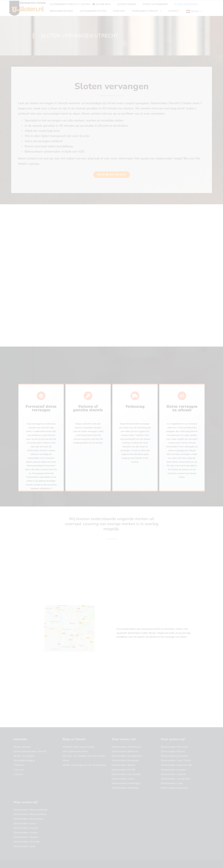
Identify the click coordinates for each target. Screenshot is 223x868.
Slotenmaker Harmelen (125, 788)
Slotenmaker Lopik (172, 783)
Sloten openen (22, 747)
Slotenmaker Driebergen (126, 783)
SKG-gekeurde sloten (75, 751)
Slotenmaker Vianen (25, 832)
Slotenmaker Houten (173, 751)
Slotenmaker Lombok (173, 774)
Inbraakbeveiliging (24, 760)
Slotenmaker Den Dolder (126, 774)
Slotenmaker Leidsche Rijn (176, 765)
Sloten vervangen (24, 756)
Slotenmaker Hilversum (174, 747)
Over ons (19, 770)
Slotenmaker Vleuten (26, 837)
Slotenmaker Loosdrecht (175, 779)
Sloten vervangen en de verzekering (84, 765)
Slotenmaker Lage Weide (176, 760)
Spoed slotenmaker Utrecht (30, 751)
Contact (18, 774)
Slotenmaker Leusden (174, 770)
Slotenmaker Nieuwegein (28, 819)
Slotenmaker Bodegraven (127, 756)
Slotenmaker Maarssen (174, 788)
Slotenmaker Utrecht (26, 828)
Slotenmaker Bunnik (123, 765)
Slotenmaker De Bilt (123, 770)
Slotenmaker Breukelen (125, 760)
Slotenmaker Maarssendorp (30, 814)
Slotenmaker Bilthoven (125, 751)
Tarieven (19, 765)
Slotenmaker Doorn (123, 779)
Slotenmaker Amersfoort (126, 747)
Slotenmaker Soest (25, 823)
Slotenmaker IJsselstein (175, 756)
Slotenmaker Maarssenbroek (31, 810)
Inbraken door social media (78, 747)
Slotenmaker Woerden (27, 841)
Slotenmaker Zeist (24, 846)
